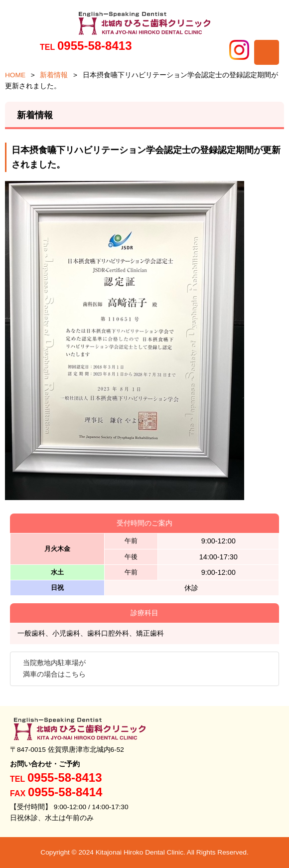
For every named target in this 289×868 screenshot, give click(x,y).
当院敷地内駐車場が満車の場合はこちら (54, 668)
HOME (15, 75)
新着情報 (54, 75)
